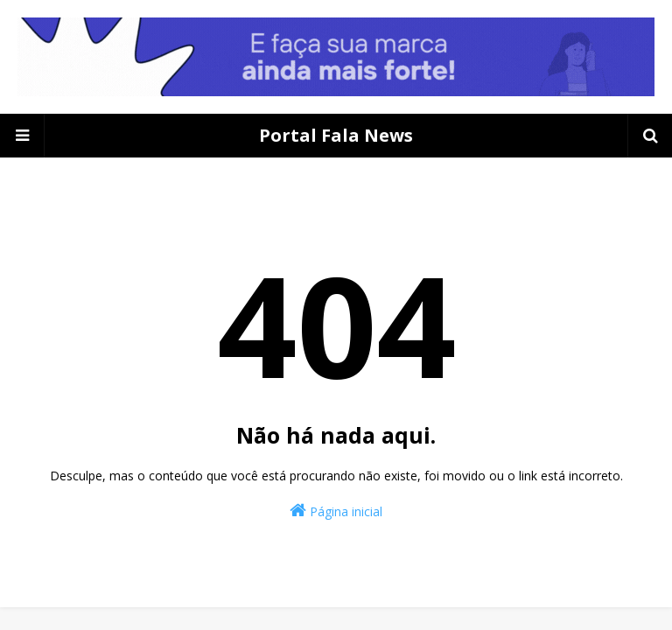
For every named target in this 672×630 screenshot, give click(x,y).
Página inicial (336, 511)
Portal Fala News (336, 135)
